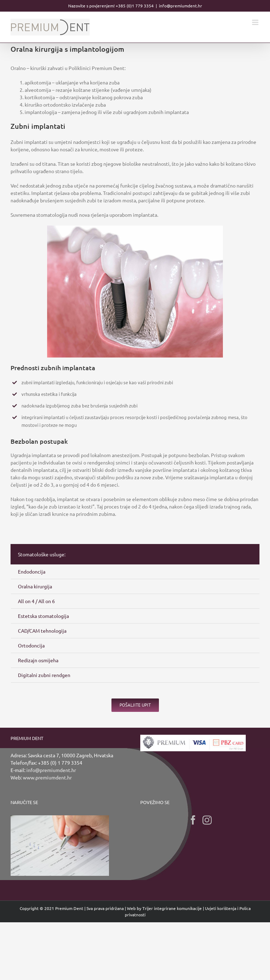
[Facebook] (193, 820)
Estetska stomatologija (43, 616)
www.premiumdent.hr (47, 777)
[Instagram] (207, 820)
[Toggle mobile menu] (256, 22)
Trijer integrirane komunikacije (172, 908)
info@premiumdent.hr (181, 6)
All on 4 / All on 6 (36, 601)
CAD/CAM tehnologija (42, 631)
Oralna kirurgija (35, 586)
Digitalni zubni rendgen (44, 675)
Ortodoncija (31, 645)
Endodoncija (32, 571)
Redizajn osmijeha (38, 660)
